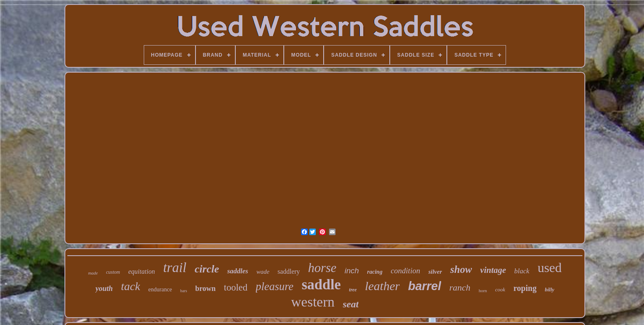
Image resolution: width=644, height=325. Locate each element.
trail (175, 268)
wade (263, 272)
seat (351, 304)
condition (405, 271)
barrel (424, 286)
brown (205, 288)
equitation (141, 271)
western (313, 302)
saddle (321, 285)
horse (322, 268)
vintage (493, 270)
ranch (460, 287)
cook (500, 290)
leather (382, 286)
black (522, 271)
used (550, 268)
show (461, 269)
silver (435, 272)
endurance (160, 290)
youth (104, 288)
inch (352, 271)
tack (130, 286)
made (93, 273)
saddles (238, 271)
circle (207, 269)
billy (549, 290)
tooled (236, 287)
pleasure (275, 286)
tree (353, 290)
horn (483, 291)
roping (525, 288)
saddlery (289, 271)
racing (375, 272)
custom (113, 272)
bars (184, 291)
